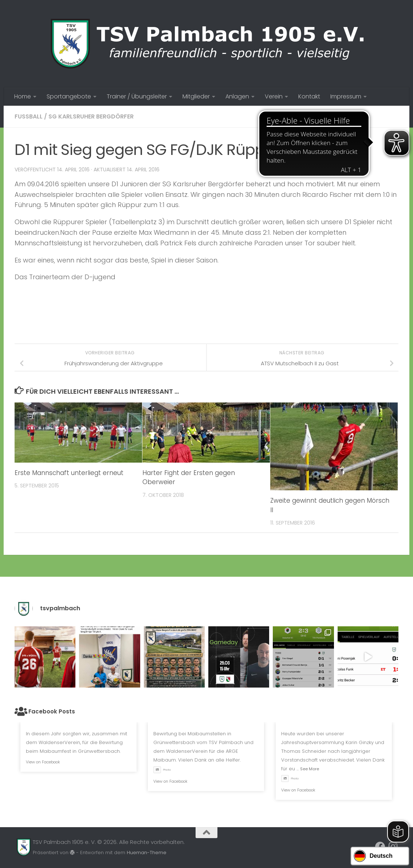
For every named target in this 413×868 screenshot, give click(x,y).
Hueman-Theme (147, 853)
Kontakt (309, 96)
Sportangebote (69, 96)
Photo (162, 770)
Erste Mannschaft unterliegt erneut (69, 473)
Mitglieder (196, 96)
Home (23, 96)
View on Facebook (43, 762)
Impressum (346, 96)
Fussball (29, 116)
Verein (274, 96)
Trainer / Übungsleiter (137, 96)
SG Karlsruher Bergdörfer (91, 116)
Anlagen (237, 96)
